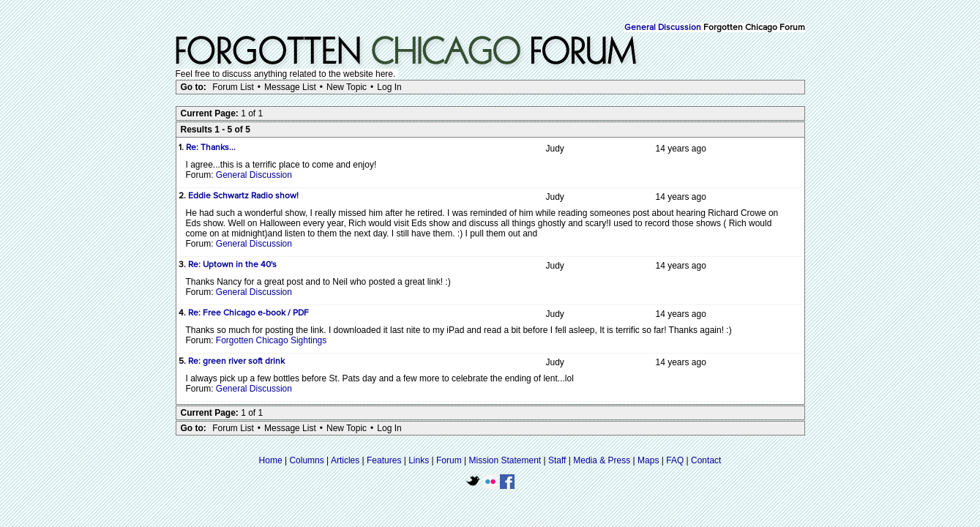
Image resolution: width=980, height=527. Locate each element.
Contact (706, 460)
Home (271, 460)
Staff (557, 460)
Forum (449, 460)
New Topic (347, 87)
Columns (306, 460)
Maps (648, 460)
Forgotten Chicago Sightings (271, 340)
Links (419, 460)
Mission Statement (505, 460)
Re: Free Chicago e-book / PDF (248, 313)
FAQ (675, 460)
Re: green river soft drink (236, 362)
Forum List (233, 87)
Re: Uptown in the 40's (232, 265)
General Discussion (663, 28)
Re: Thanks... (211, 148)
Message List (290, 87)
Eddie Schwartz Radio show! (243, 196)
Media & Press (602, 460)
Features (384, 460)
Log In (389, 87)
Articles (345, 460)
